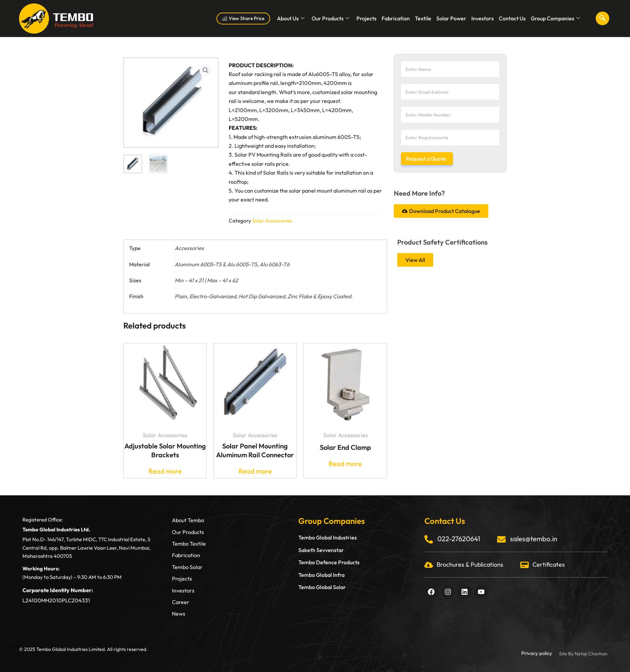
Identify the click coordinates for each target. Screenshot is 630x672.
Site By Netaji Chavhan (583, 654)
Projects (366, 18)
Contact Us (512, 18)
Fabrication (396, 18)
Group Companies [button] (555, 18)
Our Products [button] (330, 18)
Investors (483, 18)
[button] (206, 70)
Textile (423, 18)
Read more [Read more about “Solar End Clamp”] (345, 464)
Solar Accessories (272, 221)
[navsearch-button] (602, 18)
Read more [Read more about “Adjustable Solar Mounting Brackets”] (165, 471)
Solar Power (451, 18)
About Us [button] (291, 18)
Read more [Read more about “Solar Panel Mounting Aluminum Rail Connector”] (255, 471)
